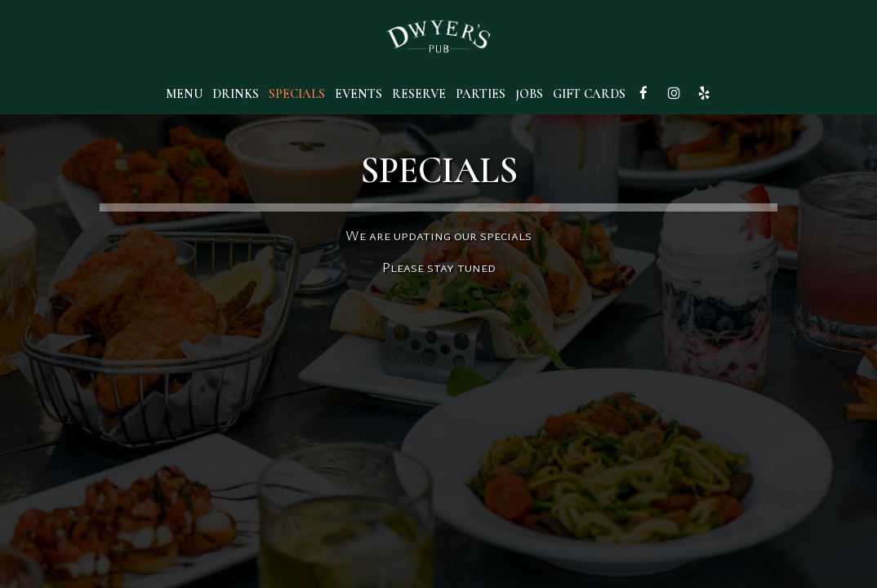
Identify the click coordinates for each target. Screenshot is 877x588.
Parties (481, 94)
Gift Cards (589, 94)
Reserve (419, 94)
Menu (184, 94)
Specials (297, 94)
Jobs (529, 94)
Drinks (236, 94)
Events (358, 94)
